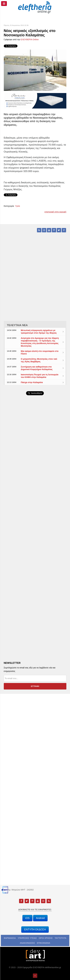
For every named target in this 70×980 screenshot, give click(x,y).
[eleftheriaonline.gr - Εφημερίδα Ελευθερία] (35, 7)
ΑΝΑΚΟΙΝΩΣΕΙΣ (27, 943)
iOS (27, 918)
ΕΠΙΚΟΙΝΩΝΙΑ (44, 943)
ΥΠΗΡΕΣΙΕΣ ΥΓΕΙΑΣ (27, 938)
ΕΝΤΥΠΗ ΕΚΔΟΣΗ (35, 930)
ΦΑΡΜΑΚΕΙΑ (10, 938)
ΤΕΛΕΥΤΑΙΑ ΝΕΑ (17, 325)
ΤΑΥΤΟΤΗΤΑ (60, 938)
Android (40, 918)
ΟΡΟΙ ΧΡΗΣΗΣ (46, 938)
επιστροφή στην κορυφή (55, 212)
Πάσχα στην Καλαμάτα (32, 382)
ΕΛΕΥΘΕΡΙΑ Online (30, 39)
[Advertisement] (35, 481)
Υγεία (18, 206)
